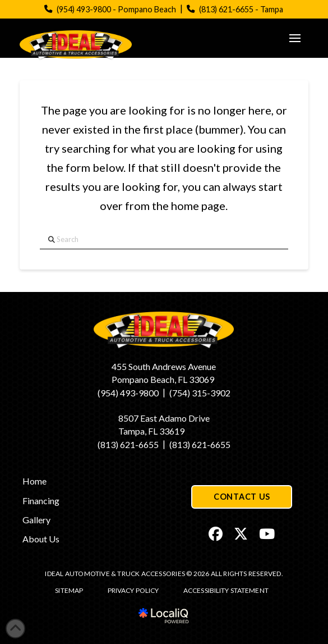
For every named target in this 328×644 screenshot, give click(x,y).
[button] (295, 38)
